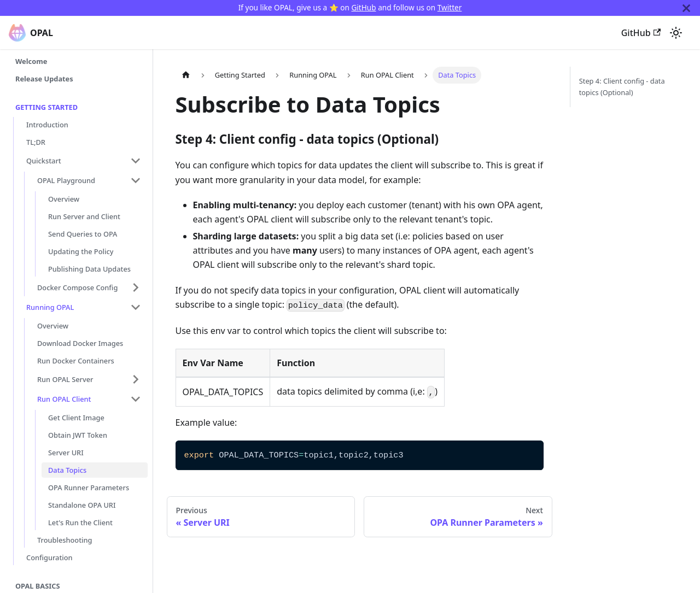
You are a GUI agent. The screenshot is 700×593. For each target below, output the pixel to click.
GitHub (363, 7)
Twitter (450, 7)
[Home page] (186, 75)
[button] (84, 161)
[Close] (686, 8)
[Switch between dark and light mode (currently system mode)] (676, 33)
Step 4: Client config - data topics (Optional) (622, 87)
